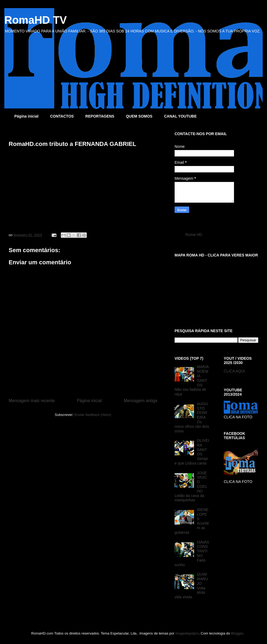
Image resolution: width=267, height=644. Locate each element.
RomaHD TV (36, 20)
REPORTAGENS (100, 116)
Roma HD (194, 235)
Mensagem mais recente (32, 401)
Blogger (237, 633)
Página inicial (26, 116)
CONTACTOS (62, 116)
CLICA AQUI (234, 371)
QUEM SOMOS (139, 116)
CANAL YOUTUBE (180, 116)
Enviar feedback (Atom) (93, 415)
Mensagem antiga (141, 401)
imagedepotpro (187, 633)
